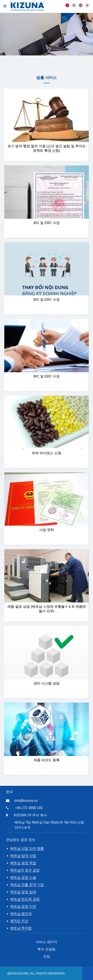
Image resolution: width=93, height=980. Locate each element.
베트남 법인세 (21, 914)
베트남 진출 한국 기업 (27, 885)
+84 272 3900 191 (29, 808)
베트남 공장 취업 (23, 863)
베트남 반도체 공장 (25, 899)
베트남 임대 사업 (23, 856)
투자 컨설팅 (46, 949)
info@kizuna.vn (26, 801)
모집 (47, 956)
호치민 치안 (19, 921)
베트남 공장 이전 (23, 906)
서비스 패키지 (46, 942)
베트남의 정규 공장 (25, 870)
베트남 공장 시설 (23, 877)
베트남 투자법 (21, 928)
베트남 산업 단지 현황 (27, 848)
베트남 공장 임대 (23, 892)
